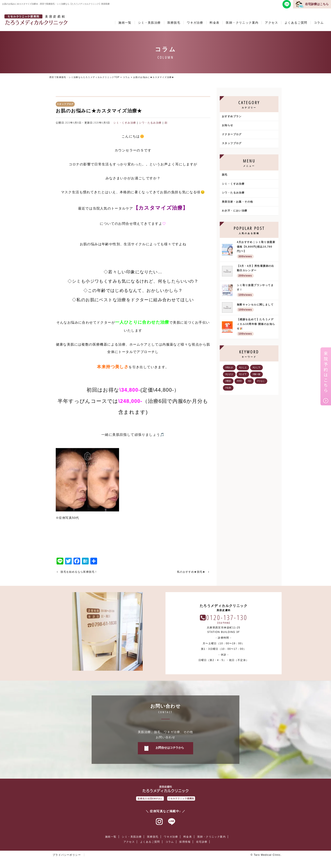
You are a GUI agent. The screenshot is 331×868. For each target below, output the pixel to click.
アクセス (271, 23)
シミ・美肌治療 (149, 23)
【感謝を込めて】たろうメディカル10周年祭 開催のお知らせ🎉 (257, 327)
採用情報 (185, 842)
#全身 (228, 388)
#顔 (250, 381)
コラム (319, 23)
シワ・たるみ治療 (150, 123)
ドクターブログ (232, 134)
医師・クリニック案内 (242, 23)
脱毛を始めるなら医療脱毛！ (79, 572)
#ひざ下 (243, 374)
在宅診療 (202, 842)
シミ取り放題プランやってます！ (257, 291)
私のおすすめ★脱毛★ (191, 572)
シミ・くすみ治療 (125, 123)
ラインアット (172, 822)
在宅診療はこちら (317, 4)
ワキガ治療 (195, 23)
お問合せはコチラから (170, 748)
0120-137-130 (227, 617)
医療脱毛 (174, 23)
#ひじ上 (243, 367)
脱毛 (225, 175)
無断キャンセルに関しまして (257, 308)
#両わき (229, 367)
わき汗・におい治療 (235, 211)
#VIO (239, 381)
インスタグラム (159, 822)
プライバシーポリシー (67, 855)
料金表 (214, 23)
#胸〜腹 (256, 374)
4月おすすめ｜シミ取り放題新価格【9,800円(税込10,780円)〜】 (257, 250)
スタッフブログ (232, 143)
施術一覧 (125, 23)
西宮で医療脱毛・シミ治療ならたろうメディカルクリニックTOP (84, 77)
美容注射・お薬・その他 (237, 202)
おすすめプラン (232, 116)
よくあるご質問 (296, 23)
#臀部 (228, 381)
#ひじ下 (256, 367)
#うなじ (261, 381)
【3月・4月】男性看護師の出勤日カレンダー (257, 272)
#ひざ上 (229, 374)
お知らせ (228, 125)
